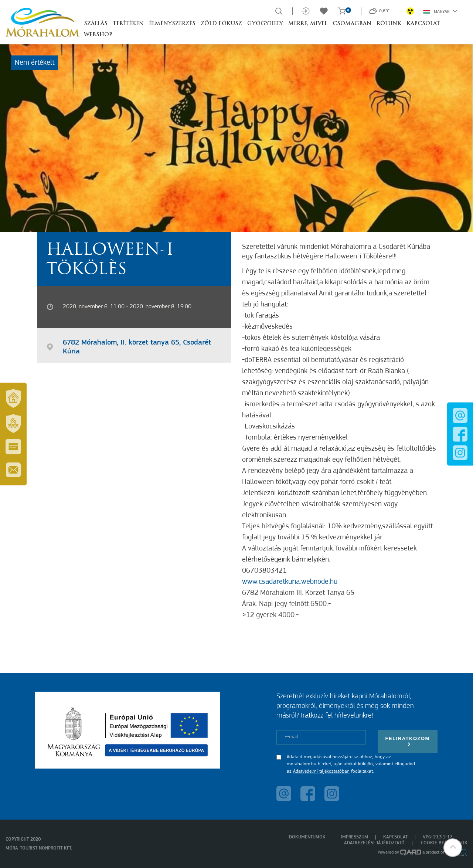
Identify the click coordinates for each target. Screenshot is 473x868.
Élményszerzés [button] (172, 24)
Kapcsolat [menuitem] (395, 837)
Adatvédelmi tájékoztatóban (321, 771)
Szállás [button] (96, 24)
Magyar (440, 11)
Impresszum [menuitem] (354, 837)
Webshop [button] (98, 35)
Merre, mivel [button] (308, 24)
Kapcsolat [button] (423, 24)
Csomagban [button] (352, 24)
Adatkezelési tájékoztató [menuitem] (374, 843)
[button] (453, 848)
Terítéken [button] (128, 24)
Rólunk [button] (389, 24)
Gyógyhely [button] (265, 24)
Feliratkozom (408, 741)
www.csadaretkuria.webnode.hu (290, 582)
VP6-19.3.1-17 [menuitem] (438, 837)
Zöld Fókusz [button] (221, 24)
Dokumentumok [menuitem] (307, 837)
